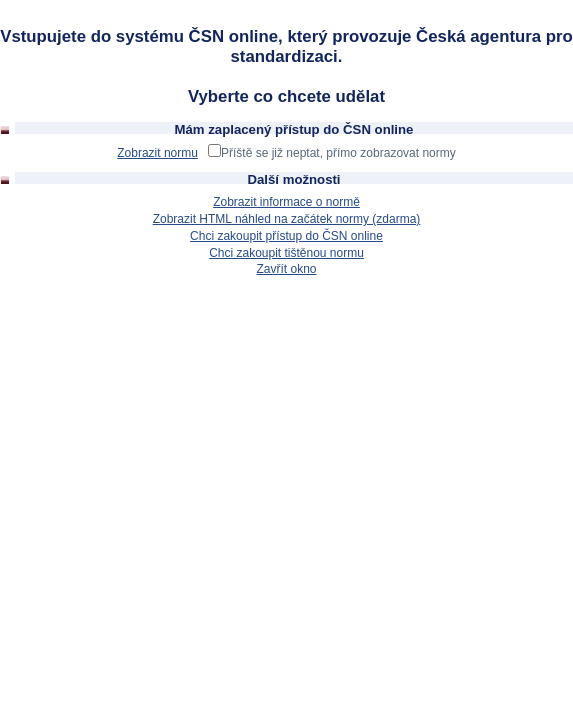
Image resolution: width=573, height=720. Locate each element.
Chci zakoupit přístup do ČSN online (286, 236)
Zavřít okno (286, 269)
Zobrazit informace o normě (286, 202)
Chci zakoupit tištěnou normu (286, 253)
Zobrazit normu (157, 153)
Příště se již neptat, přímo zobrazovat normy (338, 153)
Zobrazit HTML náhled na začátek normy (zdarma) (287, 219)
